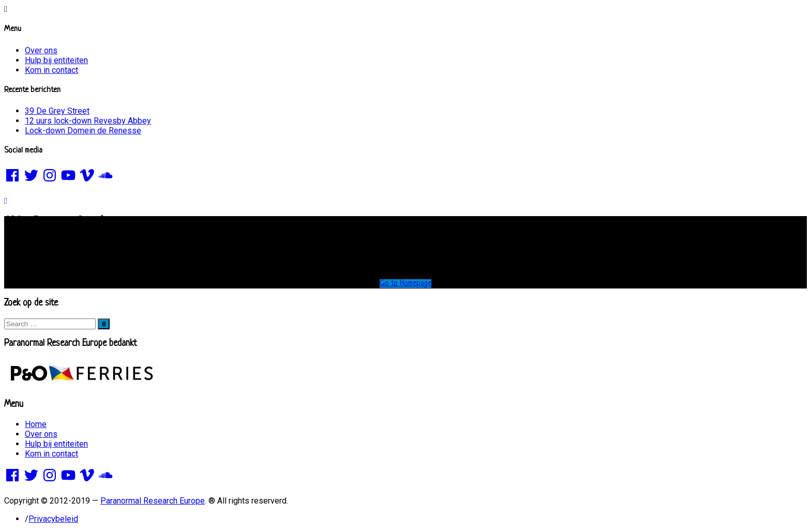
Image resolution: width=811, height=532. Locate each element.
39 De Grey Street (57, 111)
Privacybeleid (53, 519)
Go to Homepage (405, 284)
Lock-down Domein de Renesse (83, 131)
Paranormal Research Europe (153, 501)
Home (36, 424)
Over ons (41, 50)
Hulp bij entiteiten (56, 60)
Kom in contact (51, 70)
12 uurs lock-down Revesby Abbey (88, 121)
